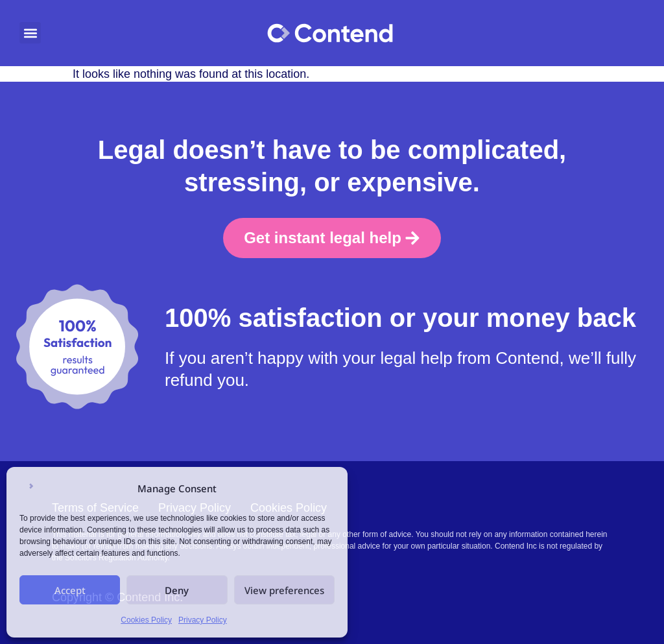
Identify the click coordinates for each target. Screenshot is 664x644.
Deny (177, 590)
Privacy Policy (203, 620)
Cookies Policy (146, 620)
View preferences (284, 590)
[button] (30, 33)
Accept (70, 590)
